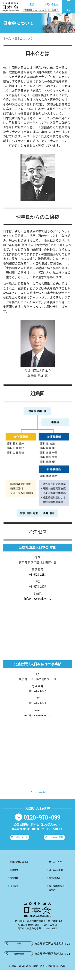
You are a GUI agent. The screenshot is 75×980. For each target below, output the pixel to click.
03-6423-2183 (37, 574)
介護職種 (12, 876)
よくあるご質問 (56, 842)
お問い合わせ (22, 842)
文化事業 (12, 892)
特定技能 (12, 884)
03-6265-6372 (37, 691)
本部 (19, 951)
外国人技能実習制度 (19, 867)
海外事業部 (19, 963)
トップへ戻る (40, 794)
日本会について (56, 867)
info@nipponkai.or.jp (37, 598)
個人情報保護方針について (57, 894)
